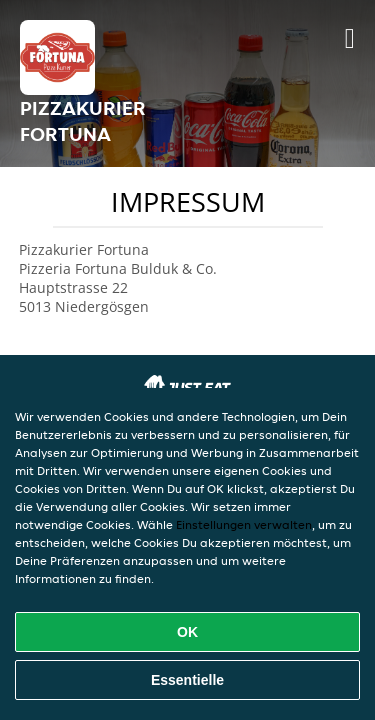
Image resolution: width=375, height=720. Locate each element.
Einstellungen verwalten (244, 524)
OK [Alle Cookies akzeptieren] (187, 632)
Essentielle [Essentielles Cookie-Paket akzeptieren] (187, 680)
